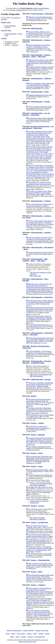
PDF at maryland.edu (36, 376)
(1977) (38, 47)
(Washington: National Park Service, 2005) (40, 62)
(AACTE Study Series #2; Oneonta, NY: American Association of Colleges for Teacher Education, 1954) (40, 601)
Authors (29, 634)
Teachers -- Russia (37, 572)
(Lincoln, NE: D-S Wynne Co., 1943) (40, 613)
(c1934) (37, 487)
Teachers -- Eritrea (37, 453)
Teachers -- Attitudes (37, 423)
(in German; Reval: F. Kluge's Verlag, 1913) (40, 577)
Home (8, 634)
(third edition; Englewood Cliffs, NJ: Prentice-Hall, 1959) (39, 401)
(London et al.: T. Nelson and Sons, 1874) (39, 548)
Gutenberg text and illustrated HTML (41, 484)
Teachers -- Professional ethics (40, 560)
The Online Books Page (27, 4)
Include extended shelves (41, 8)
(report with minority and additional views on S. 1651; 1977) (39, 184)
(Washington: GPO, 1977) (40, 171)
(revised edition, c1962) (41, 470)
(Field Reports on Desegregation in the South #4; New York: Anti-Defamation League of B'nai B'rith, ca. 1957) (40, 288)
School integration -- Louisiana (41, 201)
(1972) (39, 353)
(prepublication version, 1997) (40, 95)
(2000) (40, 119)
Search (13, 634)
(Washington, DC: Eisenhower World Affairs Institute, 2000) (40, 69)
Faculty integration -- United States (42, 14)
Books (12, 637)
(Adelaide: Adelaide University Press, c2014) (40, 385)
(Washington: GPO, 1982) (40, 137)
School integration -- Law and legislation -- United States (36, 114)
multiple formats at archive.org (39, 501)
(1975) (39, 18)
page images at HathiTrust (38, 485)
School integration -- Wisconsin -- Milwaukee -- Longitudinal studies (37, 362)
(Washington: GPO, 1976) (40, 309)
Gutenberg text (34, 503)
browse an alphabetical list (19, 10)
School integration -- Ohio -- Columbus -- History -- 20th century (36, 260)
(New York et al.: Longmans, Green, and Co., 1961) (37, 527)
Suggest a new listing (42, 630)
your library (16, 18)
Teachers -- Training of (38, 585)
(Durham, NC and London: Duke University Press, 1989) (39, 193)
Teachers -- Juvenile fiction (39, 522)
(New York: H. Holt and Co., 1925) (40, 565)
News (17, 637)
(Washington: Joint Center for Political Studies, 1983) (40, 340)
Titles (35, 634)
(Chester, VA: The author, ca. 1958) (40, 33)
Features (23, 637)
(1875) (40, 441)
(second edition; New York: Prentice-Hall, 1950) (39, 410)
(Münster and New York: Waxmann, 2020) (40, 591)
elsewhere (4, 19)
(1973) (39, 107)
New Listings (21, 634)
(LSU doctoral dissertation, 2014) (40, 239)
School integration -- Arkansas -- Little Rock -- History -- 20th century (37, 56)
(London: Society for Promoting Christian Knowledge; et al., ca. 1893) (39, 541)
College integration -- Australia (41, 379)
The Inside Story (40, 637)
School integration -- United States (42, 297)
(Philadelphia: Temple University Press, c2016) (39, 459)
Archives (30, 637)
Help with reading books (14, 630)
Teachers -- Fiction (37, 466)
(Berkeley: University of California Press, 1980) (40, 85)
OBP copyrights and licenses (27, 642)
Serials (47, 634)
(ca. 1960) (40, 205)
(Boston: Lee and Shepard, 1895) (38, 535)
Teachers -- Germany (37, 506)
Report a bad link (29, 630)
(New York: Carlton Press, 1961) (39, 326)
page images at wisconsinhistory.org (41, 375)
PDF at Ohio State (35, 276)
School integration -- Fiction (40, 92)
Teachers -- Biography (38, 435)
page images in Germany (37, 518)
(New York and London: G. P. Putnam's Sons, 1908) (40, 416)
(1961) (40, 223)
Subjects (41, 634)
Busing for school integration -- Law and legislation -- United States (38, 127)
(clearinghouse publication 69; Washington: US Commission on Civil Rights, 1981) (39, 318)
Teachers (7, 27)
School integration (10, 26)
